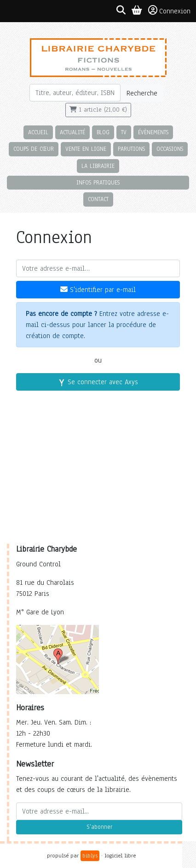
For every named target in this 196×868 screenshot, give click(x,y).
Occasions (170, 149)
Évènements (153, 132)
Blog (103, 132)
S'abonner (99, 827)
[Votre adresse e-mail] (98, 268)
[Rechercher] (75, 93)
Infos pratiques (98, 182)
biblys (90, 856)
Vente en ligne (86, 149)
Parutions (131, 149)
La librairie (98, 166)
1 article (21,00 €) (98, 110)
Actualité (72, 132)
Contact (98, 199)
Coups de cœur (34, 149)
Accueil (38, 132)
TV (124, 132)
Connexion (169, 11)
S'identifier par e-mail (98, 290)
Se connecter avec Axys (98, 382)
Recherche (142, 93)
